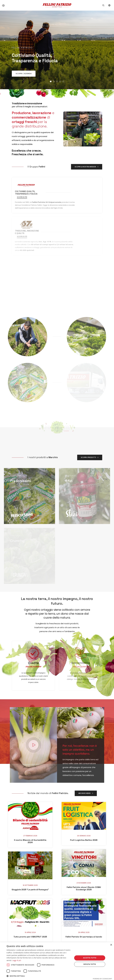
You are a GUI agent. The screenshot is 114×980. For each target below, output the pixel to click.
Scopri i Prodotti (90, 418)
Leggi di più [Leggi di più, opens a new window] (17, 960)
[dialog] (57, 961)
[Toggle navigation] (3, 6)
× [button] (111, 945)
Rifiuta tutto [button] (90, 964)
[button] (51, 81)
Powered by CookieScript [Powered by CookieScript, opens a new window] (102, 979)
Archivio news (86, 754)
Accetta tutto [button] (90, 958)
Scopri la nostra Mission (87, 167)
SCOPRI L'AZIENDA (24, 74)
